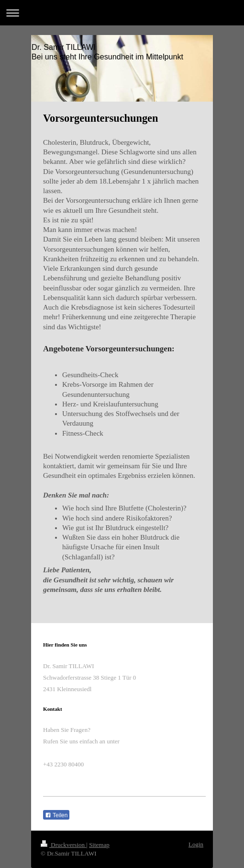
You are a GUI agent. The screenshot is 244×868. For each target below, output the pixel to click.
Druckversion (63, 845)
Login (196, 844)
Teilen (56, 815)
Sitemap (99, 845)
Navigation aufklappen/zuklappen (122, 13)
